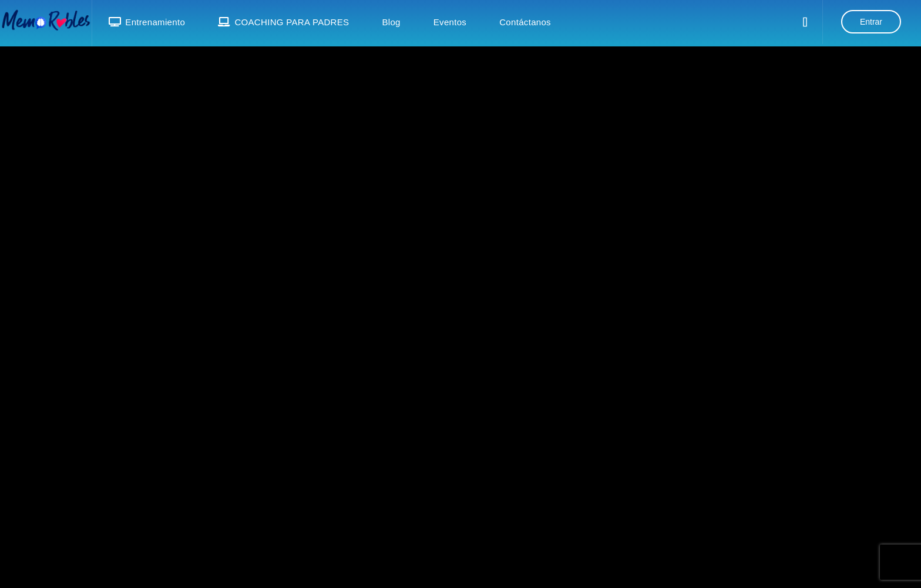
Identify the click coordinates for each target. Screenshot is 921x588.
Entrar (871, 22)
